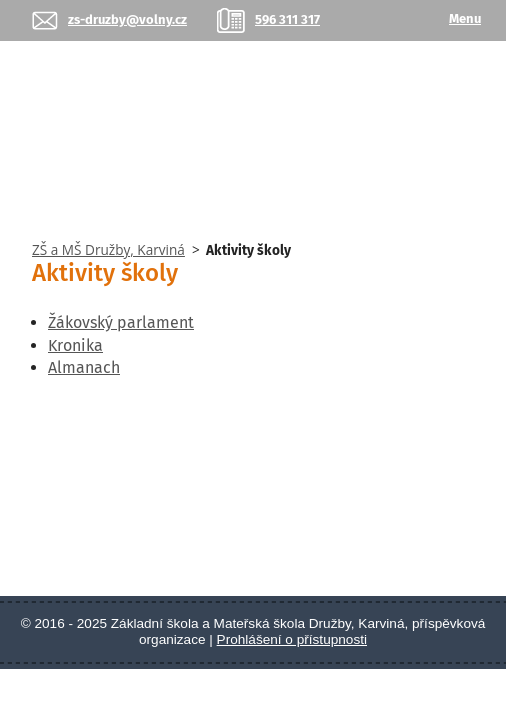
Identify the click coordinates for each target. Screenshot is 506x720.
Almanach (84, 367)
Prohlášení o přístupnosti (292, 639)
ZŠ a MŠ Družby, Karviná (108, 249)
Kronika (75, 345)
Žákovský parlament (121, 322)
